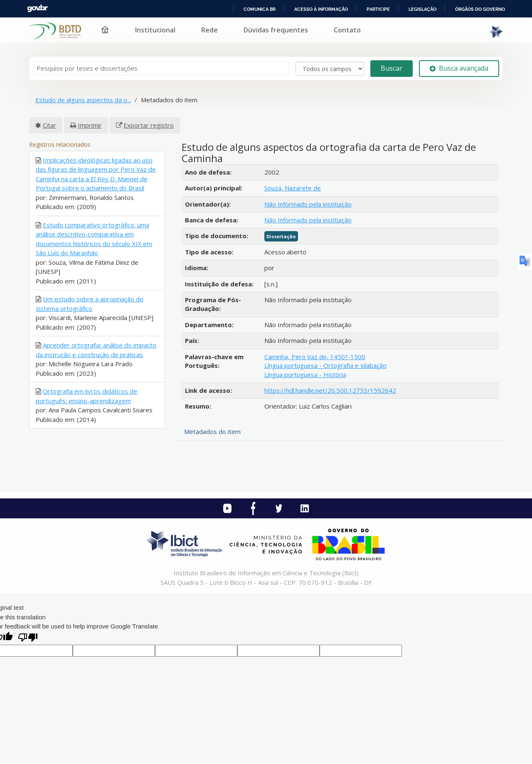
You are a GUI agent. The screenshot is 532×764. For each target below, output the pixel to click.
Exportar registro (149, 125)
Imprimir (90, 125)
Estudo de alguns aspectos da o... (83, 100)
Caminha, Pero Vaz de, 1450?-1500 (315, 357)
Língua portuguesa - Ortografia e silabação (325, 365)
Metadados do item (212, 431)
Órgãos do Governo (480, 9)
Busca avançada (459, 68)
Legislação (422, 9)
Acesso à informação (321, 9)
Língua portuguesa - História (305, 375)
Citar (49, 125)
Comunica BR (260, 9)
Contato (347, 30)
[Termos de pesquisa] (161, 68)
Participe (378, 9)
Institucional (155, 30)
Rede (209, 30)
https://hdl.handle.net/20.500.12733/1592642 (330, 390)
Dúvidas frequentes (276, 30)
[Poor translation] (28, 638)
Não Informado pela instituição (308, 204)
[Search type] (330, 69)
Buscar (392, 68)
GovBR (37, 9)
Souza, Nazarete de (293, 188)
